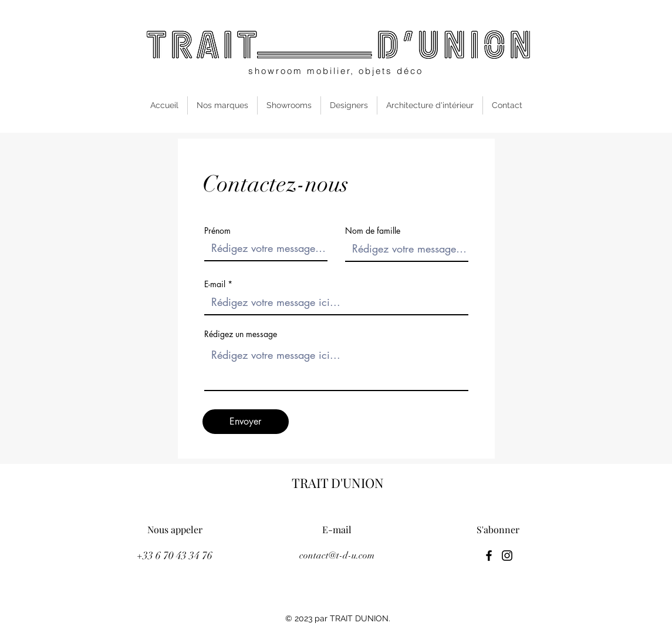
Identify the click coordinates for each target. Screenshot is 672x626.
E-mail (215, 284)
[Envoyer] (246, 422)
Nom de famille (373, 231)
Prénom (217, 231)
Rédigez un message (241, 334)
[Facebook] (489, 556)
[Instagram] (507, 556)
